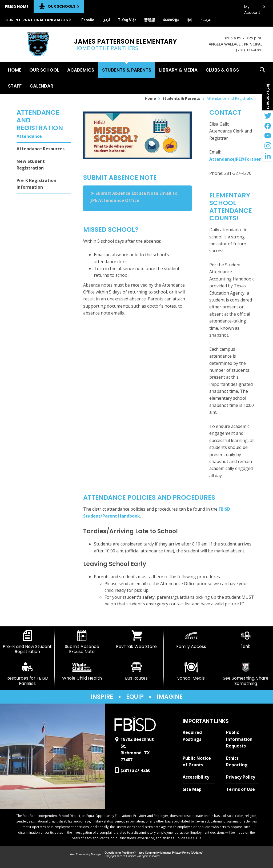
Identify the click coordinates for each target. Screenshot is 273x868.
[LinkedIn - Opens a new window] (268, 156)
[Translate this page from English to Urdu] (107, 19)
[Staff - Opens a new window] (15, 86)
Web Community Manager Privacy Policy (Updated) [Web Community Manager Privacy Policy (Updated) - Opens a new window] (171, 853)
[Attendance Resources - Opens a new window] (44, 149)
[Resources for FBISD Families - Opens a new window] (27, 674)
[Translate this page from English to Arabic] (206, 19)
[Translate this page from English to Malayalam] (171, 19)
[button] (262, 78)
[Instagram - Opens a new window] (268, 146)
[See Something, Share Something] (246, 674)
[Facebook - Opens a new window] (268, 126)
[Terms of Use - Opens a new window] (242, 790)
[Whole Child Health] (82, 671)
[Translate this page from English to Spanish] (88, 20)
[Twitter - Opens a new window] (268, 115)
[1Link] (246, 640)
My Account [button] (252, 8)
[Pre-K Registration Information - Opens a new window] (44, 184)
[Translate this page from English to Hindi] (190, 20)
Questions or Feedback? (120, 853)
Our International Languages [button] (37, 20)
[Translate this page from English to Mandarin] (150, 20)
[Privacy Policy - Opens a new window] (242, 777)
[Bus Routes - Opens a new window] (137, 671)
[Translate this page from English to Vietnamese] (127, 20)
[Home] (15, 70)
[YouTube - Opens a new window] (268, 136)
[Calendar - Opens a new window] (41, 86)
